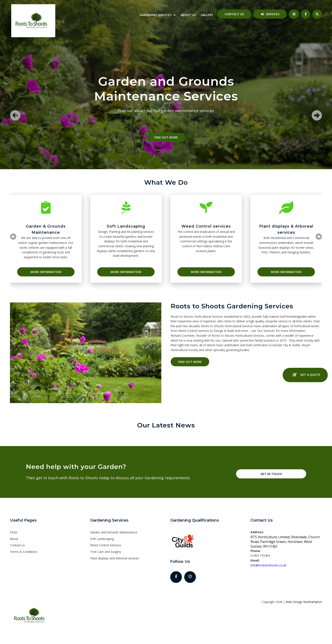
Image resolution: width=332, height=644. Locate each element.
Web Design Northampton (304, 602)
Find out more (166, 137)
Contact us (234, 14)
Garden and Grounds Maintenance (114, 532)
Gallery (207, 15)
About (14, 539)
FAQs (14, 532)
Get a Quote (305, 375)
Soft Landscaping (102, 539)
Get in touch (271, 474)
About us (188, 15)
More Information (46, 272)
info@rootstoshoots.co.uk (268, 565)
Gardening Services (156, 15)
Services (273, 14)
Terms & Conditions (24, 552)
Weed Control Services (106, 545)
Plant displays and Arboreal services (115, 558)
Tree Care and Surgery (106, 552)
